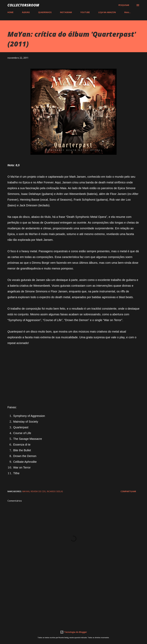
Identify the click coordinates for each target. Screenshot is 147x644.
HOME (10, 12)
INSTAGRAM (66, 12)
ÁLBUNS (26, 12)
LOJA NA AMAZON (107, 12)
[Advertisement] (73, 598)
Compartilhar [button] (128, 491)
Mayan (26, 491)
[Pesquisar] (124, 5)
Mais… (128, 12)
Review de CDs (38, 491)
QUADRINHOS (45, 12)
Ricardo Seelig (55, 491)
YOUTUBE (85, 12)
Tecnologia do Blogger (73, 632)
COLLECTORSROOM (23, 5)
